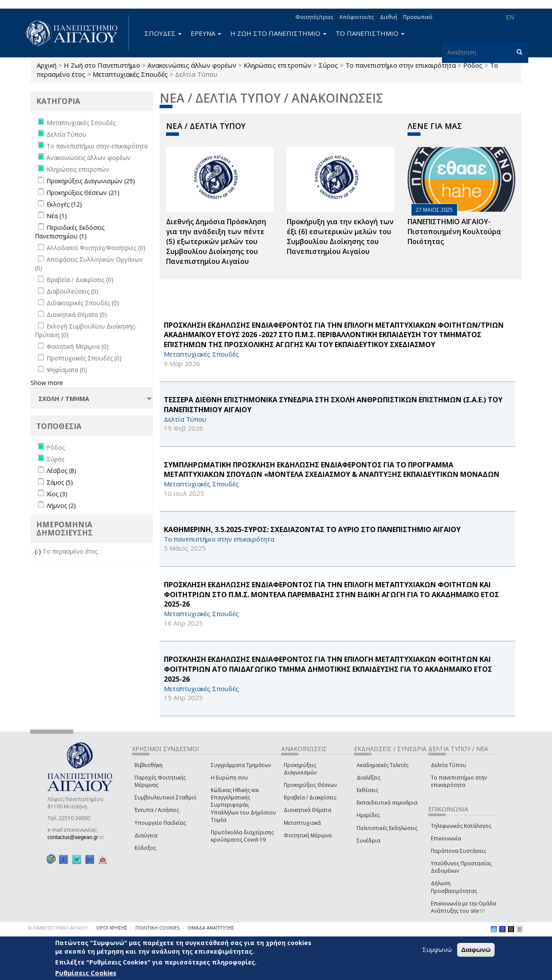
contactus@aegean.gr (75, 837)
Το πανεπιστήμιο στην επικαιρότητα (401, 65)
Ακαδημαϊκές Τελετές (383, 765)
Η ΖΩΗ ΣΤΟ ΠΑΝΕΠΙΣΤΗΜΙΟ (278, 33)
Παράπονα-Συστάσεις (458, 851)
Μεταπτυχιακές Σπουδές (130, 74)
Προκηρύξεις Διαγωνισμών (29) (91, 181)
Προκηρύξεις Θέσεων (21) (83, 193)
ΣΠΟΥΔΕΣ (163, 33)
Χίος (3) (57, 494)
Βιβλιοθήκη (149, 765)
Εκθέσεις (367, 790)
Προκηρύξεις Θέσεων (310, 785)
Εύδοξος (145, 848)
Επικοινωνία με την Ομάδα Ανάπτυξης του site (464, 907)
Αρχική (47, 65)
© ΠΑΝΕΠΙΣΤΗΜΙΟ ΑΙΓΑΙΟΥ (58, 928)
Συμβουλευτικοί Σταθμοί (166, 797)
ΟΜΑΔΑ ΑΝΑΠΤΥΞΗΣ (211, 928)
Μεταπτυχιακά (302, 823)
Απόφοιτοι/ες (357, 17)
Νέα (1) (57, 216)
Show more (47, 383)
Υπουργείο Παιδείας (160, 823)
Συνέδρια (369, 841)
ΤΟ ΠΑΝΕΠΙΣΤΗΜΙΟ (370, 33)
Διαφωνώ (476, 950)
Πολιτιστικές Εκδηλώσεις (387, 828)
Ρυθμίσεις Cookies (86, 973)
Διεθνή (389, 17)
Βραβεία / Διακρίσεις (310, 797)
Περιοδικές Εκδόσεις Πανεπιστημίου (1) (70, 232)
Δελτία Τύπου (448, 765)
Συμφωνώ (437, 949)
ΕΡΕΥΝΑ (206, 33)
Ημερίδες (368, 815)
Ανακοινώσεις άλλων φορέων (192, 65)
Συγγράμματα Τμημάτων (241, 765)
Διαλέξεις (369, 778)
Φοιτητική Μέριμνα (308, 835)
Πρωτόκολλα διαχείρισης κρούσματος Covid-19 (242, 836)
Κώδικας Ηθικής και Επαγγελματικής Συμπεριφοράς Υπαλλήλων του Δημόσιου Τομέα (243, 805)
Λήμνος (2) (61, 506)
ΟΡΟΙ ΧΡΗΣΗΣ (112, 928)
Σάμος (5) (60, 482)
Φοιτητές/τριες (314, 17)
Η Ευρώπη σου (229, 778)
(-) (39, 551)
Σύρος (328, 65)
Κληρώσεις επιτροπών (278, 65)
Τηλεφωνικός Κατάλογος (461, 826)
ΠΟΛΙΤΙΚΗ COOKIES (157, 928)
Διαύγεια (146, 835)
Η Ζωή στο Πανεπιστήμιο (102, 65)
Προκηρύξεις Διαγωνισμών (300, 769)
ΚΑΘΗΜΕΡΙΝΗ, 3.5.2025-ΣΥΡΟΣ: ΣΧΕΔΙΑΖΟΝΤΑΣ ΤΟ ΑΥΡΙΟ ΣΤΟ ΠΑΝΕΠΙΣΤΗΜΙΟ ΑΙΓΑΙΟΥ (312, 529)
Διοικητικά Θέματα (307, 810)
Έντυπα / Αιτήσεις (157, 810)
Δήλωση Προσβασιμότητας (454, 887)
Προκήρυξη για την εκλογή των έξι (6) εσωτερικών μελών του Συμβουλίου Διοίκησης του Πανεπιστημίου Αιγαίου (340, 236)
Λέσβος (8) (61, 471)
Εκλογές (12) (64, 204)
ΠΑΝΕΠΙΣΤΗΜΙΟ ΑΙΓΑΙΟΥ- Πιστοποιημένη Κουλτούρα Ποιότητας (454, 232)
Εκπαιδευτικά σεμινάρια (387, 803)
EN (510, 17)
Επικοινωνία (446, 838)
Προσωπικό (418, 17)
